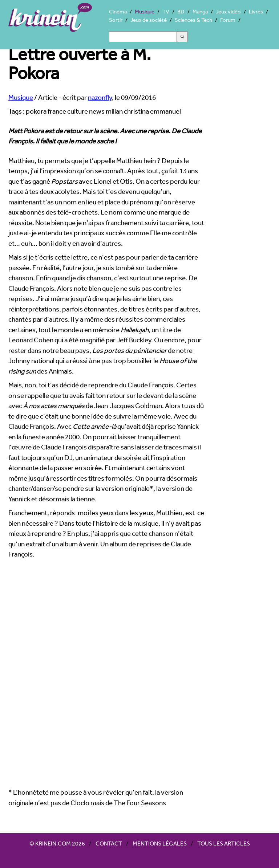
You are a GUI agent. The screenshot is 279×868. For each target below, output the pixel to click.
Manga (200, 11)
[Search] (143, 37)
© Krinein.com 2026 (57, 843)
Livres (256, 11)
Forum (228, 20)
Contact (109, 843)
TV (166, 11)
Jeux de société (149, 20)
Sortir (116, 20)
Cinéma (118, 11)
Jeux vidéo (228, 11)
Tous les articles (224, 843)
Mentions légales (160, 843)
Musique (145, 11)
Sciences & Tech (193, 20)
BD (181, 11)
